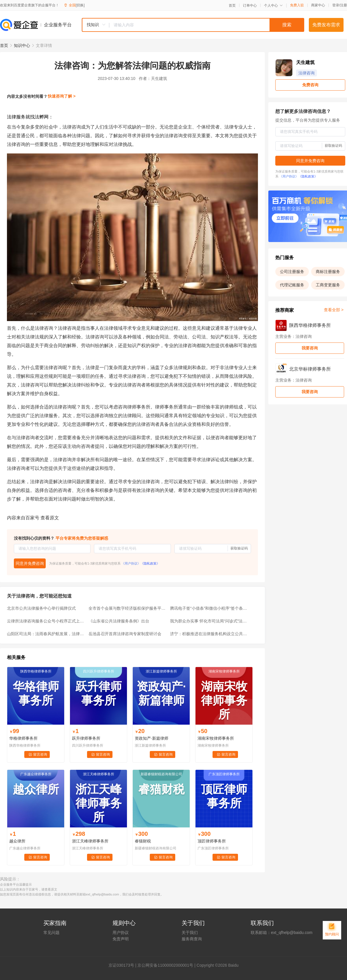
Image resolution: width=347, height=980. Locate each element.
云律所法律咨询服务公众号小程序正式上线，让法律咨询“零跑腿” (46, 621)
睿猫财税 (143, 841)
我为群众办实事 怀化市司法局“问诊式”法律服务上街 (209, 621)
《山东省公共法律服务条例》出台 (119, 621)
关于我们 (190, 933)
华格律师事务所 (23, 738)
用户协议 (121, 933)
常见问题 (51, 933)
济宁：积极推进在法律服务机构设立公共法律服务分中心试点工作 (209, 634)
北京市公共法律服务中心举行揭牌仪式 (41, 608)
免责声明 (121, 939)
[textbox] (207, 25)
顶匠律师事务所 (212, 841)
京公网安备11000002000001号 (165, 965)
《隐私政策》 (150, 563)
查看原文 (50, 518)
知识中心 (22, 45)
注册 (344, 5)
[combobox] (193, 25)
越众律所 (17, 841)
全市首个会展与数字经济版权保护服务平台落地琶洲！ (128, 608)
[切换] (80, 5)
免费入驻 (297, 5)
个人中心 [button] (273, 6)
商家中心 (318, 5)
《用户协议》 (131, 563)
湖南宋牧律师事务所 (216, 738)
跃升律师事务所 (86, 738)
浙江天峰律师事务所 (90, 841)
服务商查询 (192, 939)
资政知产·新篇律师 (152, 738)
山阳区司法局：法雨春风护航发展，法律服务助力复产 (46, 634)
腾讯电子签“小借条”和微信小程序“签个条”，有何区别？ (209, 608)
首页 (232, 6)
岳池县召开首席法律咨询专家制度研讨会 (125, 634)
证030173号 (123, 965)
